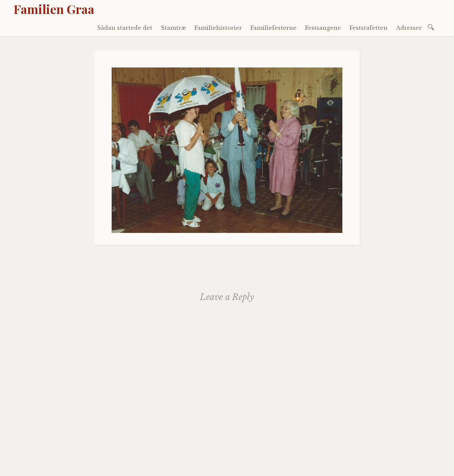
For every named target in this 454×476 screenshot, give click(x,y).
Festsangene (323, 28)
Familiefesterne (273, 28)
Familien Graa (54, 9)
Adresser (409, 28)
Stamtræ (173, 28)
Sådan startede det (125, 28)
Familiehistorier (218, 28)
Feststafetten (368, 28)
